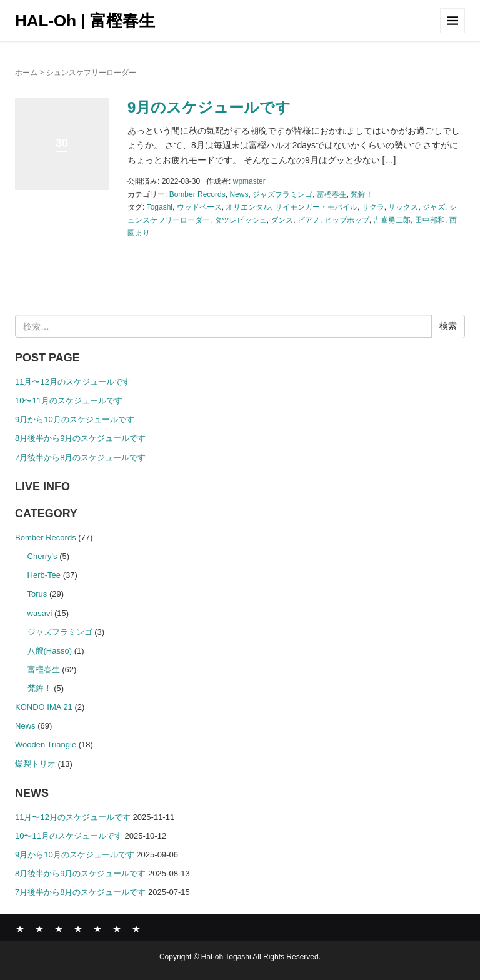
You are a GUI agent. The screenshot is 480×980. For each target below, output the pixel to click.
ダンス (282, 220)
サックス (403, 207)
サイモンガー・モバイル (316, 207)
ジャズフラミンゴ (282, 194)
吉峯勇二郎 (392, 220)
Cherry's (42, 556)
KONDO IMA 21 (44, 707)
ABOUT (59, 929)
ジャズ (434, 207)
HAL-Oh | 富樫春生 (85, 21)
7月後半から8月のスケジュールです (80, 457)
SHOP (117, 929)
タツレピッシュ (241, 220)
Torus (37, 594)
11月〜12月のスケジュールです (73, 382)
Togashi (160, 207)
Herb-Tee (44, 575)
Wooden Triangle (46, 745)
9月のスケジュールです (209, 107)
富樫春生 (332, 194)
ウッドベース (199, 207)
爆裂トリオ (35, 764)
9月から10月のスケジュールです (75, 419)
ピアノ (309, 220)
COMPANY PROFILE (97, 929)
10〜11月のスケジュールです (69, 401)
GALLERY (78, 929)
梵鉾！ (362, 194)
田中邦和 (430, 220)
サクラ (373, 207)
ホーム (26, 73)
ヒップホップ (347, 220)
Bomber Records (197, 194)
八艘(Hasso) (50, 651)
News (239, 194)
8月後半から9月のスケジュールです (80, 438)
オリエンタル (248, 207)
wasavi (40, 613)
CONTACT (136, 929)
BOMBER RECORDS (39, 929)
